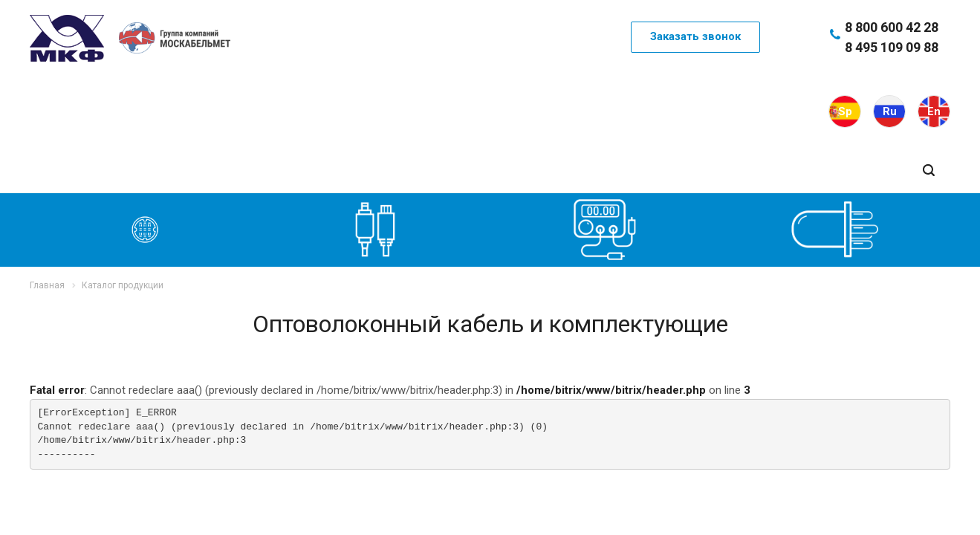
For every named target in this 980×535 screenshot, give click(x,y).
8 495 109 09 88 (892, 47)
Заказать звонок (695, 36)
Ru (890, 111)
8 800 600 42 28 (892, 27)
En (934, 111)
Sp (845, 111)
